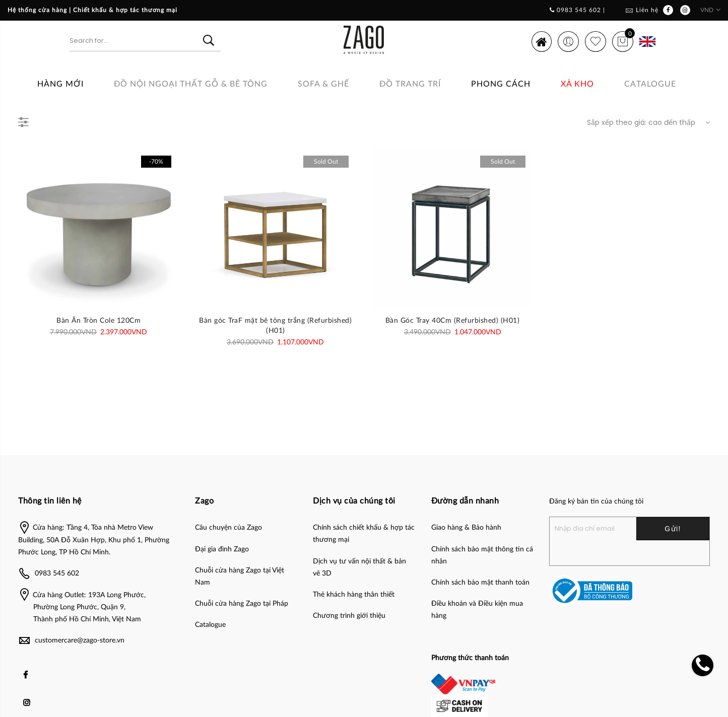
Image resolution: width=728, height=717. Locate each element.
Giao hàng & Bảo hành (466, 528)
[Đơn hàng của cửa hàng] (646, 122)
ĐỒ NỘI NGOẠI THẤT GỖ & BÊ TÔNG (191, 84)
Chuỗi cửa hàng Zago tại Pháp (242, 604)
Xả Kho (577, 84)
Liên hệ (647, 10)
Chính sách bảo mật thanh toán (480, 583)
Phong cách (501, 84)
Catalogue (650, 84)
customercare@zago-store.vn (80, 640)
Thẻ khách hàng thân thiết (354, 595)
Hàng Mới (60, 84)
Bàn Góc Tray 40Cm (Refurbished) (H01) (453, 321)
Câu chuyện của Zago (228, 528)
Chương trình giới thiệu (349, 616)
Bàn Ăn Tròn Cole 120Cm (98, 321)
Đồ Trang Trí (410, 84)
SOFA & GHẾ (323, 84)
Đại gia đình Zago (222, 549)
